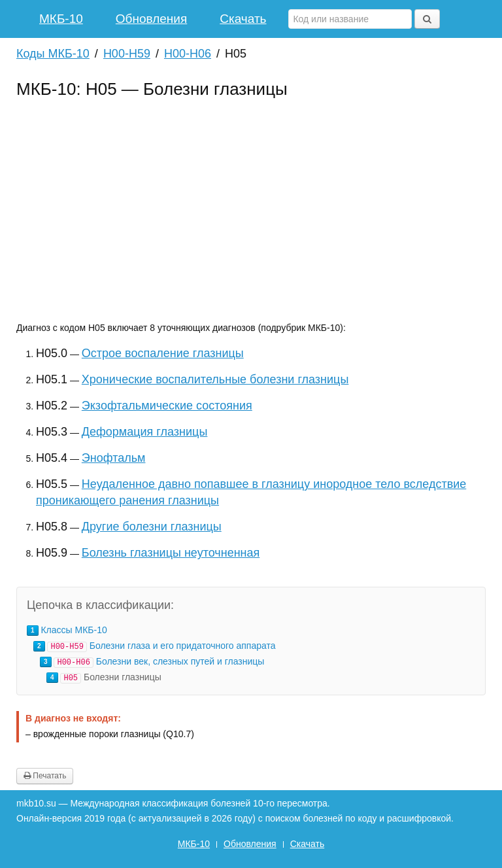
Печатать (45, 776)
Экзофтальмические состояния (167, 406)
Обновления (151, 19)
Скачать (243, 19)
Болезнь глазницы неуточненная (171, 553)
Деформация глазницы (145, 432)
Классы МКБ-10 (74, 630)
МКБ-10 (61, 19)
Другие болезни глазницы (152, 527)
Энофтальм (114, 458)
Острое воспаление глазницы (163, 353)
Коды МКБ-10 (53, 54)
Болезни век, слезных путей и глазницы (180, 661)
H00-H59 (127, 54)
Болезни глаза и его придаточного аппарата (183, 646)
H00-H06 (188, 54)
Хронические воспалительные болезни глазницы (215, 379)
